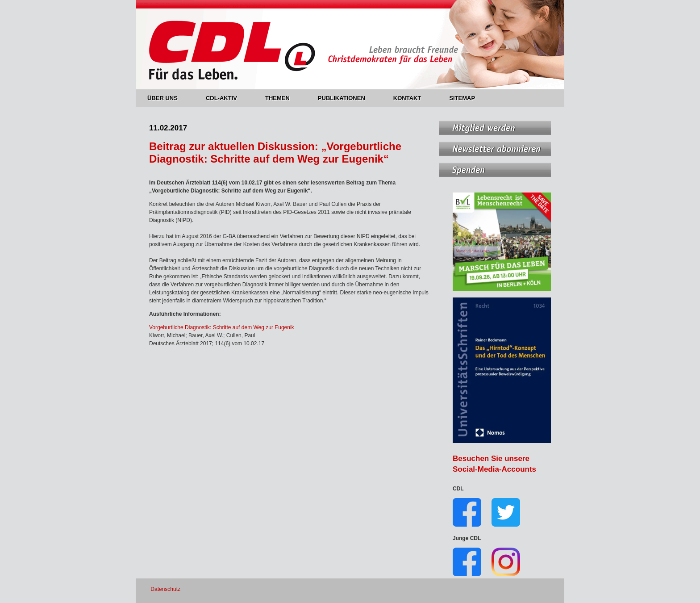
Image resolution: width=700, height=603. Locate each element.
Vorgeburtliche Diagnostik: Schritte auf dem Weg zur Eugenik (222, 327)
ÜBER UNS (168, 98)
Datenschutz (165, 589)
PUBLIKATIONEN (347, 98)
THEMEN (283, 98)
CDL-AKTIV (227, 98)
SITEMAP (462, 98)
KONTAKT (412, 98)
